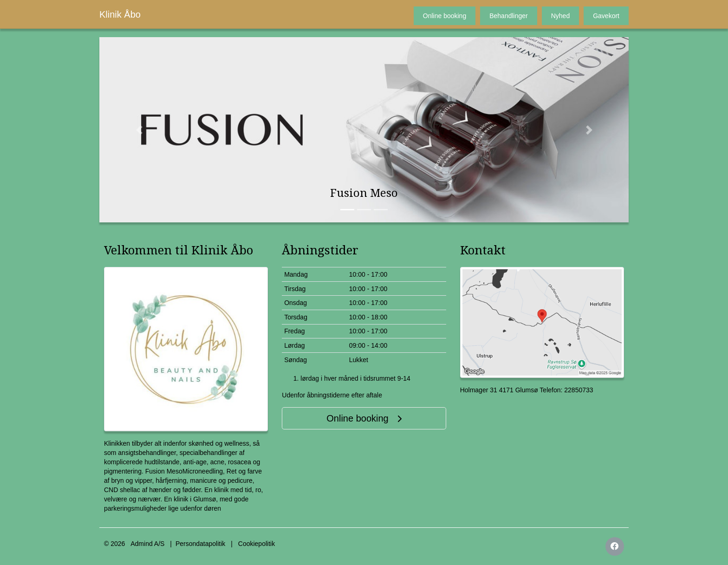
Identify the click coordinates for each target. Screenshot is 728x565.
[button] (139, 130)
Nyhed (560, 16)
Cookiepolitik (257, 544)
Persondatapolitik (200, 544)
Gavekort (606, 16)
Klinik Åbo (120, 14)
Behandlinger (509, 16)
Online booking (445, 16)
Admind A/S (147, 544)
